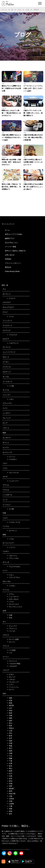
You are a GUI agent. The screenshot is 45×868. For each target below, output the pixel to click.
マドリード (12, 661)
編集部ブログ (10, 238)
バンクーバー (13, 481)
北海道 (10, 799)
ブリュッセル (13, 558)
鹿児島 (10, 705)
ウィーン (11, 457)
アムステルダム (14, 567)
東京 (10, 814)
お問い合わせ (10, 255)
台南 (10, 615)
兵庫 (10, 763)
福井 (10, 721)
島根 (10, 811)
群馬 (10, 791)
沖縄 (10, 753)
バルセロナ (12, 666)
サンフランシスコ (14, 607)
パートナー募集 (11, 247)
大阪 (27, 10)
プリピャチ (12, 335)
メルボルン (12, 459)
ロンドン (11, 642)
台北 (10, 618)
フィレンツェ (13, 687)
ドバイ (10, 317)
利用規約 (8, 259)
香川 (10, 748)
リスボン (11, 586)
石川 (10, 773)
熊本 (10, 726)
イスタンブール (14, 522)
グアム (10, 594)
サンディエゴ (13, 604)
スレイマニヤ (13, 473)
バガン (10, 399)
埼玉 (10, 733)
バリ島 (10, 386)
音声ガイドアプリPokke (14, 234)
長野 (10, 786)
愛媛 (10, 758)
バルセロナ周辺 (14, 664)
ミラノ (10, 685)
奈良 (10, 778)
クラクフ (11, 298)
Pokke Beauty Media (12, 271)
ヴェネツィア (13, 682)
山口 (10, 708)
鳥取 (10, 703)
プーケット (12, 628)
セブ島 (10, 509)
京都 (10, 801)
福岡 (10, 751)
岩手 (10, 738)
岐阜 (10, 736)
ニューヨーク (13, 597)
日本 (19, 10)
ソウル (10, 539)
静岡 (10, 771)
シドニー (11, 547)
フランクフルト (14, 577)
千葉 (10, 761)
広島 (10, 776)
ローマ (10, 690)
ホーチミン (12, 531)
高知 (10, 711)
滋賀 (10, 741)
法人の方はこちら (11, 243)
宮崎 (10, 716)
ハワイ (10, 602)
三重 (10, 806)
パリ (10, 653)
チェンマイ (12, 626)
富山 (10, 723)
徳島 (10, 698)
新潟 (10, 781)
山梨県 (10, 804)
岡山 (10, 768)
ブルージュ (12, 556)
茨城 (10, 784)
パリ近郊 (11, 650)
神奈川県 (11, 794)
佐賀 (10, 700)
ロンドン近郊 (13, 639)
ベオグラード (13, 343)
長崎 (10, 809)
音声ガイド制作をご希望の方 (15, 251)
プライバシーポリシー (13, 263)
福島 (10, 718)
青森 (10, 746)
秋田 (10, 713)
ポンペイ (11, 677)
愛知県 (10, 789)
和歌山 (10, 728)
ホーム (4, 10)
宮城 (10, 743)
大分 (10, 756)
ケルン (10, 575)
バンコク (11, 631)
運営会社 (8, 267)
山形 (10, 731)
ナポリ (10, 674)
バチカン (11, 679)
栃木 (10, 766)
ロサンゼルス (13, 599)
